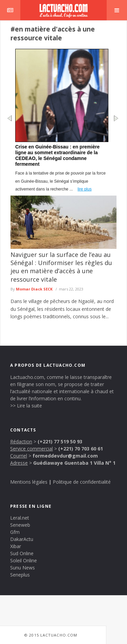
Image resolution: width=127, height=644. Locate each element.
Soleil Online (24, 560)
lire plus (84, 189)
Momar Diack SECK (34, 289)
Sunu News (23, 568)
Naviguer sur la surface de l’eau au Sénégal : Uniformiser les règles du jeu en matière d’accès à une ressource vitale (61, 267)
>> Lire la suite (26, 406)
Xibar (16, 546)
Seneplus (20, 575)
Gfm (15, 532)
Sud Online (22, 553)
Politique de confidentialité (82, 482)
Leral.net (20, 518)
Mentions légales (29, 482)
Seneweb (20, 525)
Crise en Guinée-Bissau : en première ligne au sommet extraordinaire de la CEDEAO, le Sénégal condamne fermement (57, 155)
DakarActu (22, 539)
